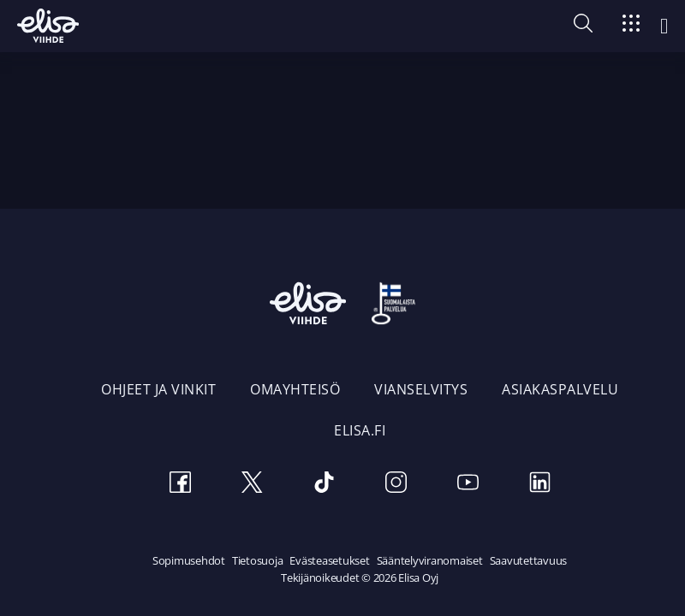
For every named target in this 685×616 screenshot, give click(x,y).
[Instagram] (396, 485)
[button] (583, 27)
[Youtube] (468, 485)
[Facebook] (180, 485)
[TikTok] (324, 485)
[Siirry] (631, 26)
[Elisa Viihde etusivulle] (48, 26)
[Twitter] (252, 485)
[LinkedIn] (539, 485)
